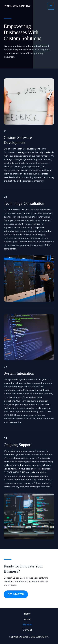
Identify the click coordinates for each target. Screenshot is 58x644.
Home (27, 614)
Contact (27, 630)
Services (28, 625)
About (27, 619)
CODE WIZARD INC (18, 6)
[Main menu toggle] (51, 6)
